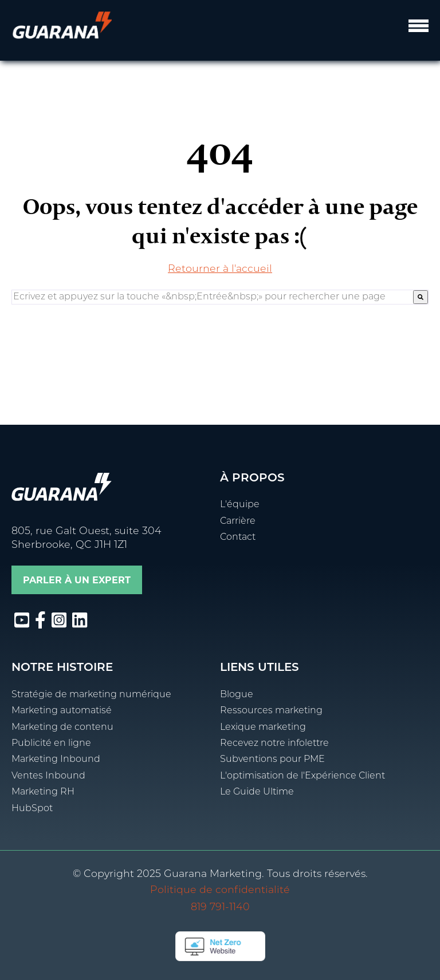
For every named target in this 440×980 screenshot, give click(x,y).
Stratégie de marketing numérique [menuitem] (91, 695)
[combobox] (213, 297)
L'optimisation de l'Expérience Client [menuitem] (302, 776)
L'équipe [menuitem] (240, 505)
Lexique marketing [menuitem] (263, 728)
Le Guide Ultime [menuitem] (257, 792)
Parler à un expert (77, 580)
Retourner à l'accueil (220, 269)
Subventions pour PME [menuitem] (272, 760)
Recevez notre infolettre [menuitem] (274, 744)
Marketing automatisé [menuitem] (62, 711)
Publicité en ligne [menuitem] (51, 744)
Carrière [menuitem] (238, 521)
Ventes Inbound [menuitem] (48, 776)
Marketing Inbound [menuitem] (56, 760)
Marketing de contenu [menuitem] (62, 728)
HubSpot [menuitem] (32, 809)
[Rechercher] (421, 297)
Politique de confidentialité (220, 890)
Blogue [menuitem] (237, 695)
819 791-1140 (220, 908)
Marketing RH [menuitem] (43, 792)
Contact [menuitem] (238, 538)
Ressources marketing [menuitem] (271, 711)
